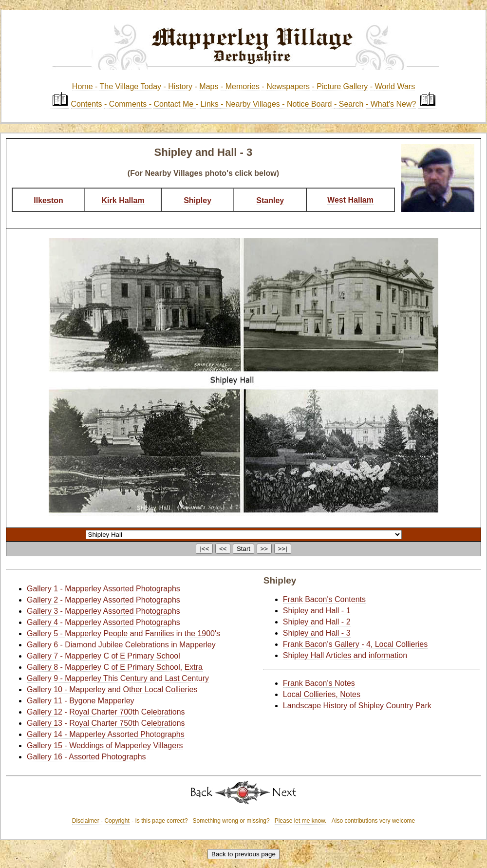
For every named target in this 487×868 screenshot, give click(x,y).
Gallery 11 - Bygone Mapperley (81, 701)
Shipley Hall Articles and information (345, 655)
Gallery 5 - (46, 633)
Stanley (270, 200)
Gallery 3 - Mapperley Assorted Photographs (103, 611)
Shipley (197, 200)
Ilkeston (48, 200)
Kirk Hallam (123, 200)
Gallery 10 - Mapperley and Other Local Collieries (112, 689)
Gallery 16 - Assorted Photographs (86, 757)
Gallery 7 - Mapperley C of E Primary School (103, 656)
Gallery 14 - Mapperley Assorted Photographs (106, 734)
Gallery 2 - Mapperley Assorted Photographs (103, 600)
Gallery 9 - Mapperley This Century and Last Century (118, 678)
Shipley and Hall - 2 (317, 622)
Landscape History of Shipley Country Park (357, 706)
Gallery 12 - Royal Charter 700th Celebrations (106, 712)
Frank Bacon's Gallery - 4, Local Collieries (355, 644)
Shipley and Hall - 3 (317, 633)
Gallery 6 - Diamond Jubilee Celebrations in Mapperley (121, 645)
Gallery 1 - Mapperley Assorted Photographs (103, 589)
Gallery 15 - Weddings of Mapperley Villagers (105, 745)
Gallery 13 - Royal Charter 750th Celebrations (106, 723)
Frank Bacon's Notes (319, 683)
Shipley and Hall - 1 (317, 611)
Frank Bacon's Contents (324, 599)
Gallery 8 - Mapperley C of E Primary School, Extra (115, 667)
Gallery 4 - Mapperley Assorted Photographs (103, 622)
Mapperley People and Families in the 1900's (142, 633)
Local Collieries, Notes (322, 694)
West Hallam (350, 200)
